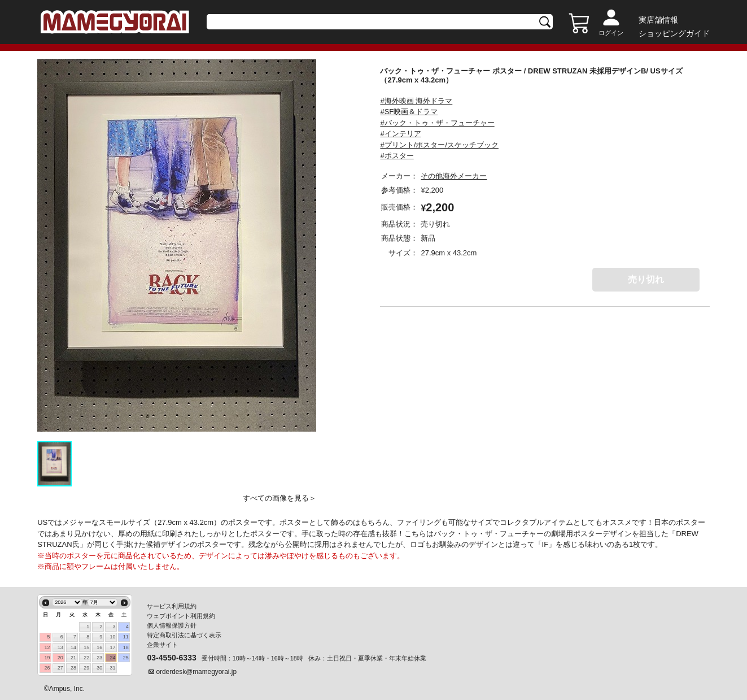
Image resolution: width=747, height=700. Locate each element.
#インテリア (400, 134)
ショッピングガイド (674, 33)
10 (113, 637)
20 (60, 658)
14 (73, 647)
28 (73, 668)
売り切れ (646, 279)
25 (126, 658)
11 (126, 637)
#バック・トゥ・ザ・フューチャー (437, 123)
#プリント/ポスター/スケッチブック (439, 145)
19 (47, 658)
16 (99, 647)
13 (60, 647)
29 (86, 668)
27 (60, 668)
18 (126, 647)
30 (99, 668)
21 (73, 658)
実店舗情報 (658, 20)
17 (113, 647)
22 (86, 658)
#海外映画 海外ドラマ (416, 101)
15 (86, 647)
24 (113, 658)
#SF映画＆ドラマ (409, 112)
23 (99, 658)
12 (47, 647)
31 (113, 668)
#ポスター (397, 156)
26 (47, 668)
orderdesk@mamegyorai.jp (196, 672)
